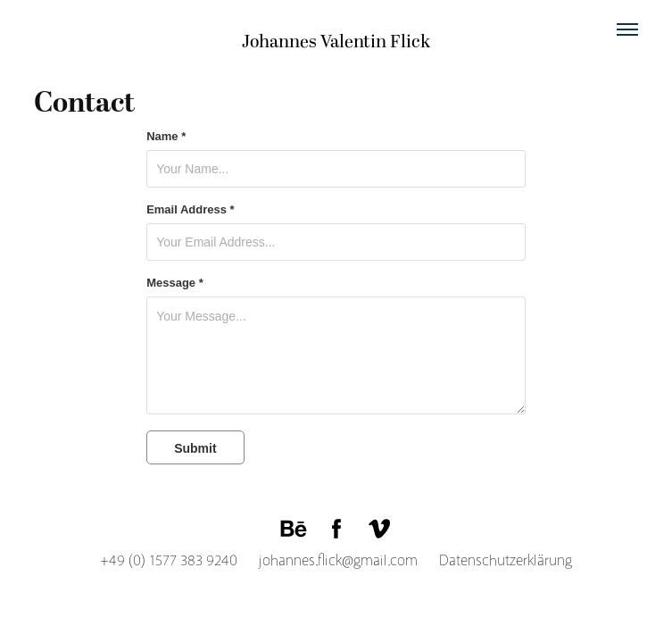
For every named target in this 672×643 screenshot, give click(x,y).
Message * (175, 283)
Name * (166, 137)
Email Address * (191, 210)
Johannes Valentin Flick (336, 42)
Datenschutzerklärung (497, 560)
